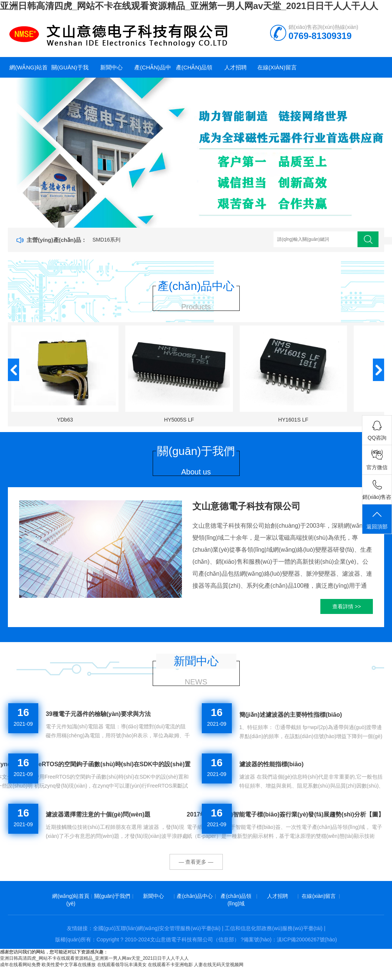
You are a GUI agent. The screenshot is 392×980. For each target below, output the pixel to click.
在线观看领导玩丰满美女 (122, 965)
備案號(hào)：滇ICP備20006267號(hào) (290, 939)
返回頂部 (377, 520)
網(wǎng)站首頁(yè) (29, 71)
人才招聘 (236, 67)
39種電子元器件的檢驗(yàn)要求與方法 (98, 714)
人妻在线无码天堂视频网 (219, 965)
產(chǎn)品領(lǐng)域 (194, 71)
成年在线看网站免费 (20, 965)
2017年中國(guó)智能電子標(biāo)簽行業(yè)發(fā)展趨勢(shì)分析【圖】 (285, 814)
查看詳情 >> (347, 606)
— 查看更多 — (196, 862)
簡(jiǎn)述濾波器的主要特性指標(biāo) (291, 715)
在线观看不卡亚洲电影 (170, 965)
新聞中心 (111, 67)
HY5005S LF (179, 420)
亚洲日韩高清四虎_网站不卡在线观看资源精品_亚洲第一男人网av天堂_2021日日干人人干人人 (189, 6)
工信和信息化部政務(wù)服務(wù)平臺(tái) (274, 928)
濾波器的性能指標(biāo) (272, 764)
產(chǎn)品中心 (153, 71)
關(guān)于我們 (70, 71)
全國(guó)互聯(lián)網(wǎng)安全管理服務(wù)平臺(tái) (157, 928)
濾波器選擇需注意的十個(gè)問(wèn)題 (98, 814)
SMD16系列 (106, 240)
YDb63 (65, 420)
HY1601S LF (293, 420)
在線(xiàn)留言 (277, 67)
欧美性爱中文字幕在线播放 (69, 965)
